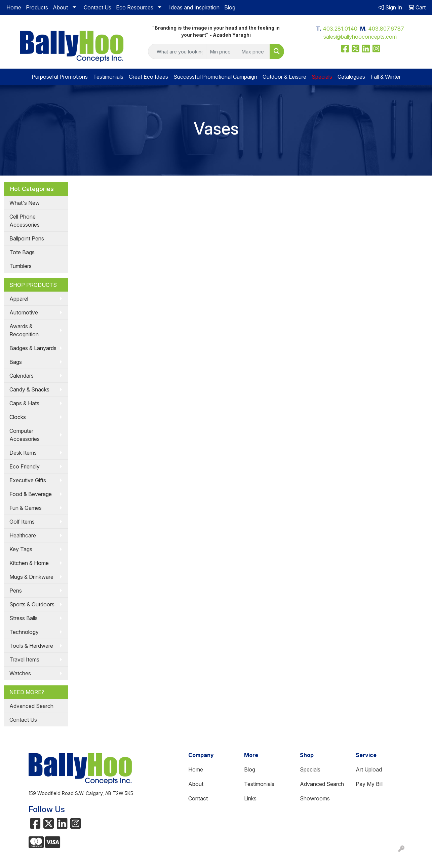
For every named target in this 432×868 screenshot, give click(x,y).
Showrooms (315, 798)
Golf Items (22, 522)
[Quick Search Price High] (254, 51)
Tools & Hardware (31, 646)
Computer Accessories (25, 435)
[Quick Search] (177, 51)
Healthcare (23, 535)
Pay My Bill (369, 784)
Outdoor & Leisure (284, 77)
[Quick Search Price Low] (222, 51)
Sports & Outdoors (32, 604)
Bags (16, 362)
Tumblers (21, 266)
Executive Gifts (28, 480)
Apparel (19, 299)
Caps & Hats (24, 403)
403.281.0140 (340, 29)
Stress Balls (24, 618)
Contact (198, 798)
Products (37, 7)
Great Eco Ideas (148, 77)
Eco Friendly (25, 466)
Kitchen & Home (29, 563)
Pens (16, 591)
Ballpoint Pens (27, 238)
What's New (25, 203)
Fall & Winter (386, 77)
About (60, 7)
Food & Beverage (31, 494)
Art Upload (369, 769)
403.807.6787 (386, 29)
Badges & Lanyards (33, 348)
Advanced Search (31, 706)
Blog (230, 7)
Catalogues (351, 77)
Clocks (18, 417)
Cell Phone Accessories (25, 221)
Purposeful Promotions (60, 77)
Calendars (22, 376)
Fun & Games (26, 508)
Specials (310, 769)
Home (14, 7)
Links (250, 798)
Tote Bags (22, 252)
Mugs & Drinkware (31, 577)
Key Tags (21, 549)
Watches (20, 673)
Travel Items (24, 659)
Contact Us (97, 7)
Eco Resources (135, 7)
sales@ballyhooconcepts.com (360, 37)
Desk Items (23, 453)
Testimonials (108, 77)
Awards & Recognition (24, 330)
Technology (24, 632)
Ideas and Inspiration (194, 7)
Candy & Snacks (29, 389)
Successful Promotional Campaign (215, 77)
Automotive (24, 312)
